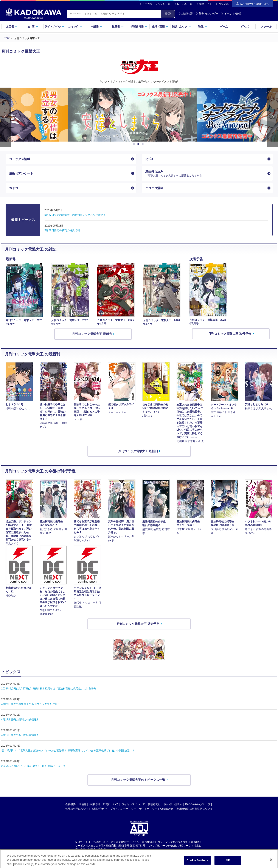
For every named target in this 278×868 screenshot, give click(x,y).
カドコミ (15, 188)
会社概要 (70, 804)
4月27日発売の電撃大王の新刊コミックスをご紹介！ (32, 704)
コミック (75, 27)
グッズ (245, 27)
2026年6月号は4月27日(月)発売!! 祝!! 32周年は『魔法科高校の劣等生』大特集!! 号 (49, 689)
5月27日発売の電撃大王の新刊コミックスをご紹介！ (75, 215)
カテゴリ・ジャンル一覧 (156, 4)
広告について (111, 804)
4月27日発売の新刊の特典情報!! (20, 720)
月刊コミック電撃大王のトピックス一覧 (138, 780)
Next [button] (273, 118)
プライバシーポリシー (123, 809)
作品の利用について (77, 809)
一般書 (97, 27)
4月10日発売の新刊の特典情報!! (20, 735)
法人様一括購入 (173, 804)
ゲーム (224, 27)
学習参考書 (139, 27)
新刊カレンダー (207, 14)
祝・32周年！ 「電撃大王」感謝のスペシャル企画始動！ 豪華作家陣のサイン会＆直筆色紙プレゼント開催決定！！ (68, 751)
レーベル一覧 (185, 4)
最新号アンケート (21, 173)
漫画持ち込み (205, 173)
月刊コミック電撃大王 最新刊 (138, 451)
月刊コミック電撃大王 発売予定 (138, 624)
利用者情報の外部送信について (195, 809)
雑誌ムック (181, 27)
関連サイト (205, 4)
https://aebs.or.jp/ (124, 849)
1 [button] (135, 144)
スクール (266, 27)
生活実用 (160, 27)
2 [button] (139, 144)
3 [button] (143, 144)
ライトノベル (54, 27)
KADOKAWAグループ (198, 804)
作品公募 (224, 4)
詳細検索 (186, 14)
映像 (203, 27)
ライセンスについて (133, 804)
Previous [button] (5, 118)
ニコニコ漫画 (154, 188)
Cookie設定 (167, 809)
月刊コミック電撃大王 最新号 (92, 334)
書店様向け (154, 804)
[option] (139, 115)
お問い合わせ (99, 809)
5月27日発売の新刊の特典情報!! (63, 230)
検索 (168, 14)
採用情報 (95, 804)
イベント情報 (231, 14)
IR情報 (83, 804)
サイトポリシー (148, 809)
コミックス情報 (20, 159)
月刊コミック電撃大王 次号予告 (230, 334)
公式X (149, 159)
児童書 (118, 27)
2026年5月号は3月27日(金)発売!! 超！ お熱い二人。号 (33, 766)
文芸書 (12, 27)
